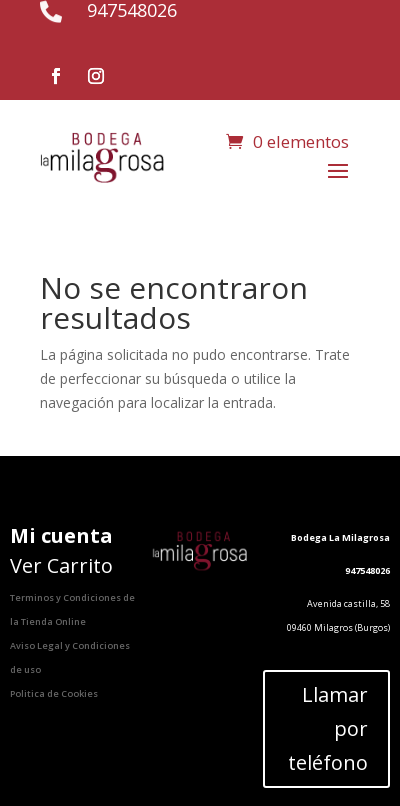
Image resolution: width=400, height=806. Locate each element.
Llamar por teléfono (328, 728)
